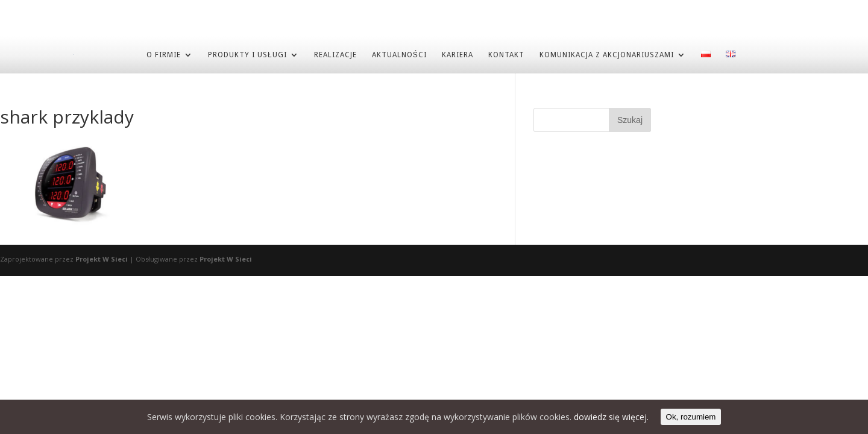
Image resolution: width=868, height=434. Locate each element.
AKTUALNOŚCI (399, 54)
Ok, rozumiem (691, 417)
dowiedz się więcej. (611, 417)
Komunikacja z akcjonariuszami (607, 54)
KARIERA (458, 54)
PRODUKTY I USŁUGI (247, 54)
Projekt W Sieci (102, 258)
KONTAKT (506, 54)
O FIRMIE (164, 54)
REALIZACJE (335, 54)
